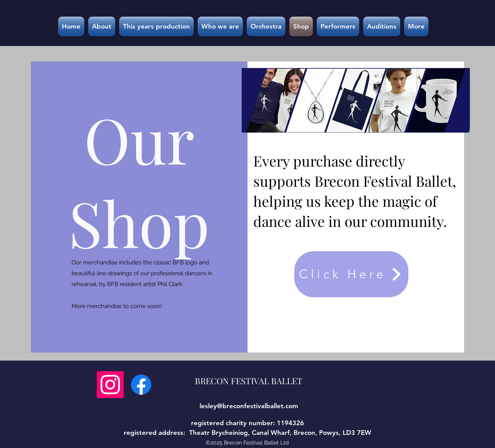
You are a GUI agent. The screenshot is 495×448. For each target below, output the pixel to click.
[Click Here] (351, 274)
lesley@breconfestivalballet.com (249, 406)
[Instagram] (110, 385)
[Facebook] (141, 385)
